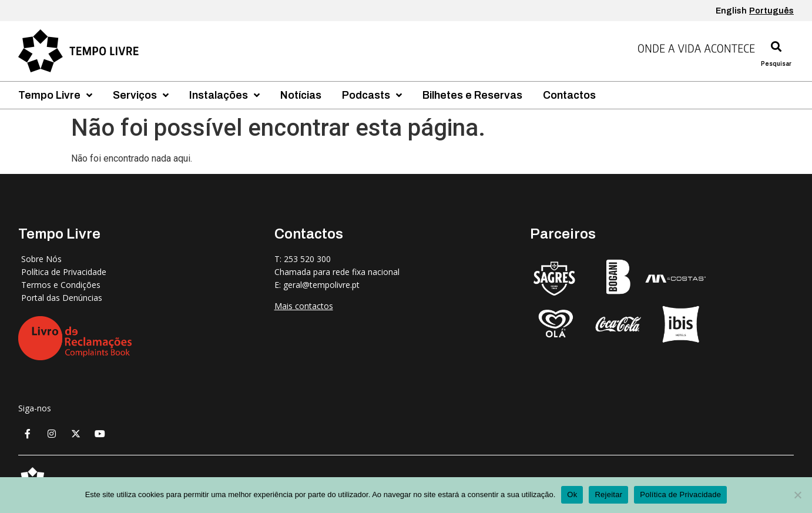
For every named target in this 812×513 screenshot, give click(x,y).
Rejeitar (608, 494)
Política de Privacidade (680, 494)
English (731, 11)
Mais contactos (304, 306)
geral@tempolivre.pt (321, 285)
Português (771, 11)
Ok (572, 494)
